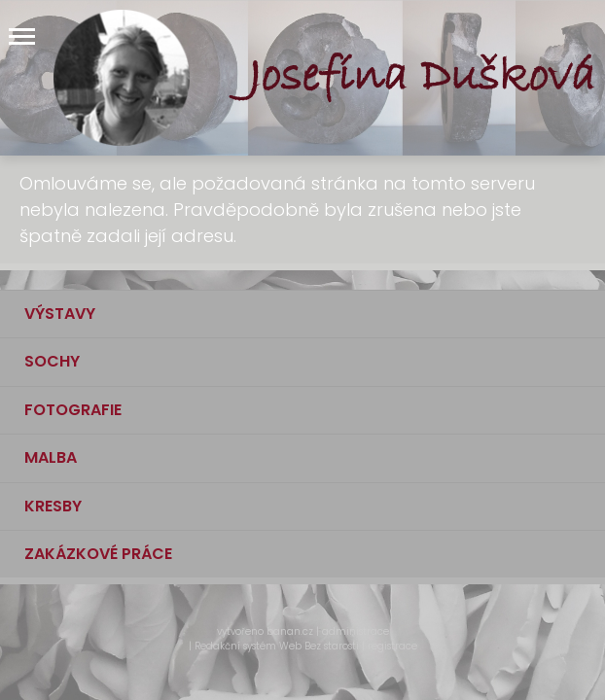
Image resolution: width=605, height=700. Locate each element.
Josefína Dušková (422, 78)
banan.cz (290, 631)
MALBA (51, 457)
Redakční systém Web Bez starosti (277, 646)
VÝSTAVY (60, 314)
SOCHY (52, 361)
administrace (356, 631)
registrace (392, 646)
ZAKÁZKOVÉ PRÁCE (98, 554)
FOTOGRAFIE (73, 410)
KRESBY (53, 506)
